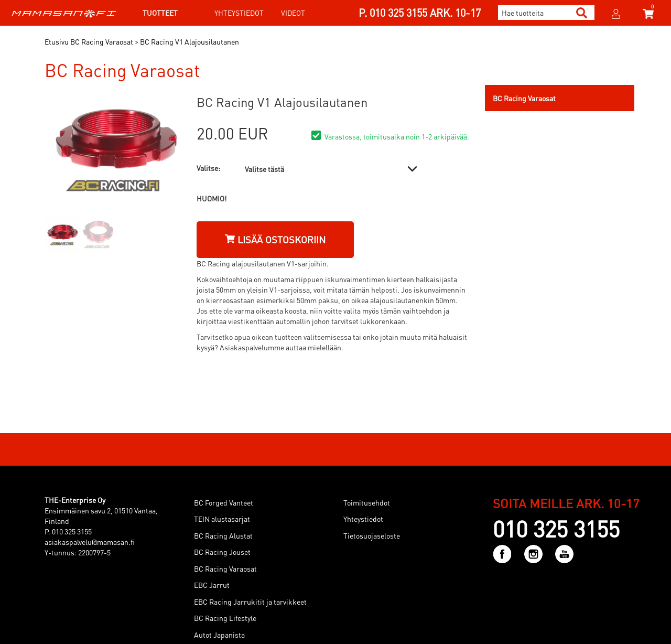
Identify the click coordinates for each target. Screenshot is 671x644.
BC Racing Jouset (222, 552)
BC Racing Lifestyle (225, 618)
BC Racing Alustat (223, 535)
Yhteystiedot (239, 13)
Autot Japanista (219, 635)
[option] (63, 235)
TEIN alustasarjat (222, 519)
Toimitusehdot (367, 502)
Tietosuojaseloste (372, 535)
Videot (293, 13)
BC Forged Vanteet (224, 502)
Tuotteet (160, 13)
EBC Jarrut (212, 585)
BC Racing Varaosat (225, 568)
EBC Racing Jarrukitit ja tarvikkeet (250, 602)
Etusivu (57, 41)
